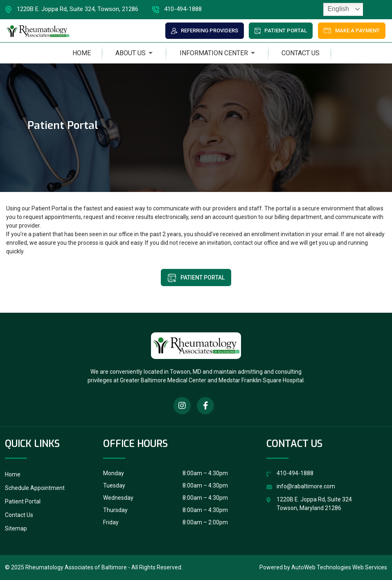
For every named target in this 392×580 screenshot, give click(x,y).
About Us (131, 53)
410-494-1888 (177, 10)
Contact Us (301, 53)
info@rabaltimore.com (306, 486)
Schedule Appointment (35, 488)
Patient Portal (281, 31)
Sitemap (16, 528)
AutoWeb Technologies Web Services (339, 567)
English (337, 9)
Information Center (214, 53)
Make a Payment (352, 31)
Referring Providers (205, 31)
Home (82, 53)
